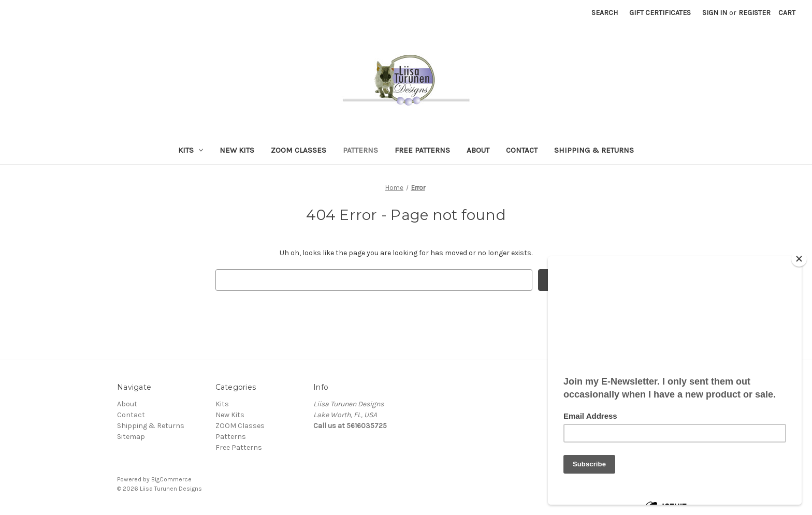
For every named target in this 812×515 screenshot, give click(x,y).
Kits (191, 150)
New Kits (237, 150)
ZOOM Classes (299, 150)
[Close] (799, 259)
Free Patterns (422, 150)
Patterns (360, 150)
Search (605, 13)
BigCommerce (171, 479)
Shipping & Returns (594, 150)
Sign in (715, 13)
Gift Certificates (660, 13)
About (478, 150)
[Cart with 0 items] (787, 13)
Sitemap (131, 437)
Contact (522, 150)
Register (755, 13)
